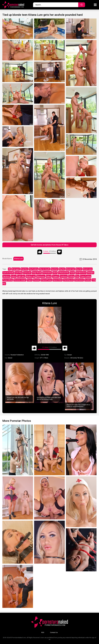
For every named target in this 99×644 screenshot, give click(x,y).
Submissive (79, 280)
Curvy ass (27, 273)
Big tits (62, 269)
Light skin (21, 276)
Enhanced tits (64, 273)
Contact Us (54, 632)
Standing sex (68, 280)
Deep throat (37, 273)
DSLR (55, 273)
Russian (37, 280)
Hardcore (6, 276)
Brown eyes (88, 269)
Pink (77, 276)
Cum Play (19, 273)
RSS (43, 632)
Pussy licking (8, 280)
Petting (71, 276)
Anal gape (16, 269)
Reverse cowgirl (20, 280)
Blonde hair (70, 269)
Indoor (14, 276)
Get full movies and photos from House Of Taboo (50, 245)
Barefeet (55, 269)
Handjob (91, 273)
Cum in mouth (8, 273)
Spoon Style (58, 280)
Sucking (88, 280)
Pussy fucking (86, 276)
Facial (72, 273)
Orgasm (56, 276)
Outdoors (64, 276)
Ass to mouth (45, 269)
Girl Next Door (81, 273)
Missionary (41, 276)
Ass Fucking (34, 269)
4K (9, 269)
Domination (47, 273)
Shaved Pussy (46, 280)
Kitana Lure (18, 259)
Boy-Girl (79, 269)
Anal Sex (24, 269)
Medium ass (31, 276)
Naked (49, 276)
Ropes (30, 280)
